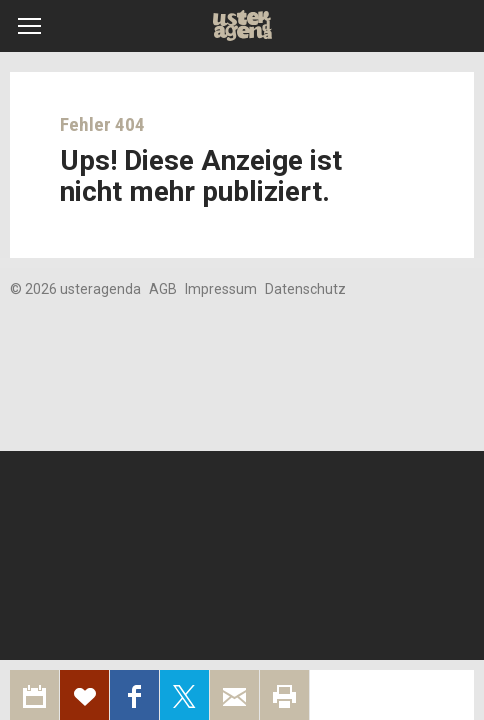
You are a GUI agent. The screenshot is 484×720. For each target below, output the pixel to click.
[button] (29, 26)
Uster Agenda (242, 26)
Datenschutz (305, 289)
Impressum (221, 289)
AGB (163, 289)
